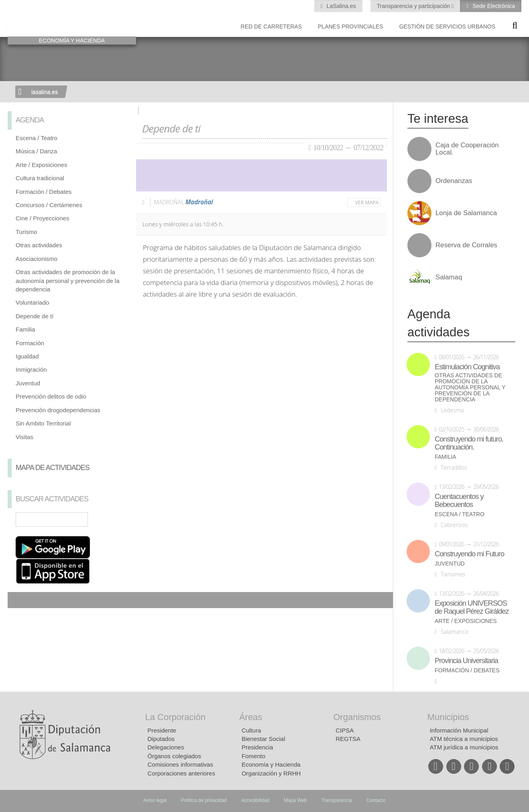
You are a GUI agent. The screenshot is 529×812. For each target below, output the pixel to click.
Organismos (357, 717)
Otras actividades (39, 245)
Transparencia (337, 800)
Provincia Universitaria (466, 661)
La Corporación (175, 717)
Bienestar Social (263, 739)
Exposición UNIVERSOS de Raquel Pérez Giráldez (472, 607)
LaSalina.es (341, 6)
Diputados (161, 739)
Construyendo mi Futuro (469, 554)
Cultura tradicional (40, 178)
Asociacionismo (37, 259)
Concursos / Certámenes (49, 205)
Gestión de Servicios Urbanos (447, 26)
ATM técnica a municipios (464, 739)
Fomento (253, 756)
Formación (30, 343)
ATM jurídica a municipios (464, 747)
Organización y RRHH (271, 773)
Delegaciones (166, 747)
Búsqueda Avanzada (118, 519)
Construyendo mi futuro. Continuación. (469, 443)
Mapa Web (295, 800)
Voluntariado (32, 302)
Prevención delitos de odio (51, 396)
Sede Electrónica (493, 6)
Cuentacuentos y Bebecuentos (459, 501)
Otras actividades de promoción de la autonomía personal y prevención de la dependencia (68, 281)
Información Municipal (459, 730)
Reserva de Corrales (466, 245)
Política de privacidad (204, 800)
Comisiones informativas (180, 764)
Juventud (28, 383)
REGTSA (348, 739)
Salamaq (449, 277)
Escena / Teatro (37, 138)
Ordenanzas (454, 181)
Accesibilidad (255, 800)
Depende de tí (35, 316)
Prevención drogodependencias (58, 410)
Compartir (18, 600)
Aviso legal (155, 800)
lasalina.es (45, 92)
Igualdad (27, 356)
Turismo (26, 232)
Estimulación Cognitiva (467, 367)
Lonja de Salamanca (466, 213)
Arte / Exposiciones (41, 165)
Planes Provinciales (351, 26)
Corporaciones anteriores (181, 773)
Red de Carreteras (271, 26)
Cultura (251, 730)
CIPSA (345, 730)
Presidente (162, 730)
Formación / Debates (44, 192)
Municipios (448, 717)
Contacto (376, 800)
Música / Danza (36, 151)
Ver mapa (367, 202)
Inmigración (31, 369)
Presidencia (257, 747)
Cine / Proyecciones (42, 218)
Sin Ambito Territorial (43, 423)
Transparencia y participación (414, 6)
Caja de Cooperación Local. (467, 149)
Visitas (24, 437)
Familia (25, 329)
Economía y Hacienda (271, 764)
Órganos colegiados (174, 756)
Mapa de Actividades (53, 468)
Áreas (251, 717)
